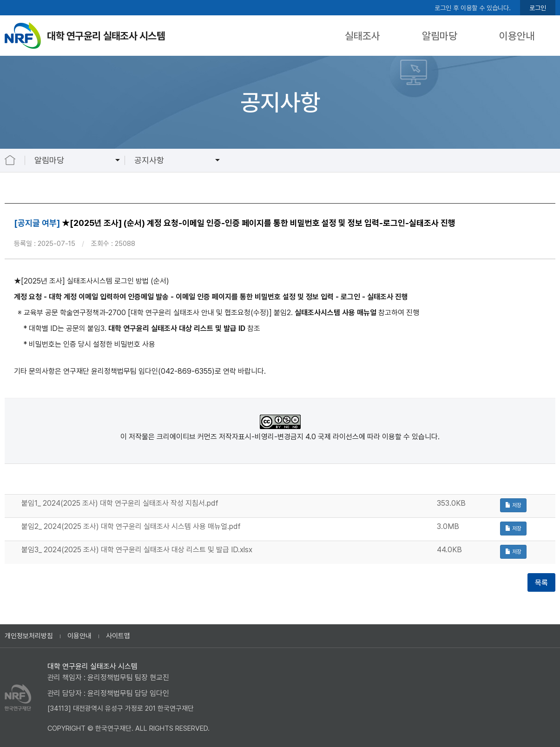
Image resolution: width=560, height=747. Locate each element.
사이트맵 (118, 636)
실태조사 (362, 36)
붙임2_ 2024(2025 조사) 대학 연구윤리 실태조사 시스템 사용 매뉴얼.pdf (131, 526)
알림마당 (440, 36)
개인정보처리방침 (29, 636)
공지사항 (149, 160)
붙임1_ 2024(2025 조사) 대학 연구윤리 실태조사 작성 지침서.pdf (120, 503)
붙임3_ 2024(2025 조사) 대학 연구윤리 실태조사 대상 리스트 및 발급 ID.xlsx (137, 550)
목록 (541, 583)
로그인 (538, 8)
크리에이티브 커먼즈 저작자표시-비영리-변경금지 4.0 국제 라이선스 (258, 437)
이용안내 (517, 36)
